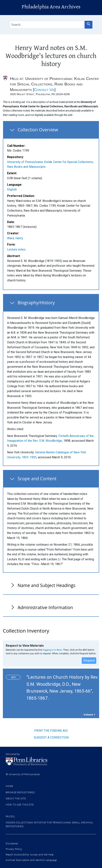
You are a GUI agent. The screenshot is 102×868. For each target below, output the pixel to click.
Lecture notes (16, 249)
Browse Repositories (20, 793)
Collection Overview (38, 130)
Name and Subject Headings (47, 585)
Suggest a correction (51, 738)
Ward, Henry (15, 238)
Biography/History (36, 303)
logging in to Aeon (52, 650)
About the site (16, 799)
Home (10, 786)
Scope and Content (37, 479)
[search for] (47, 25)
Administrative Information (45, 607)
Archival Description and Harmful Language (31, 860)
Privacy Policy (14, 849)
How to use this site (20, 805)
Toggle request (15, 676)
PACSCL (10, 817)
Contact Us (44, 90)
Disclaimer (12, 844)
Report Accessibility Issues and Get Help (30, 855)
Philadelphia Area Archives (51, 7)
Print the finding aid (51, 731)
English (12, 189)
